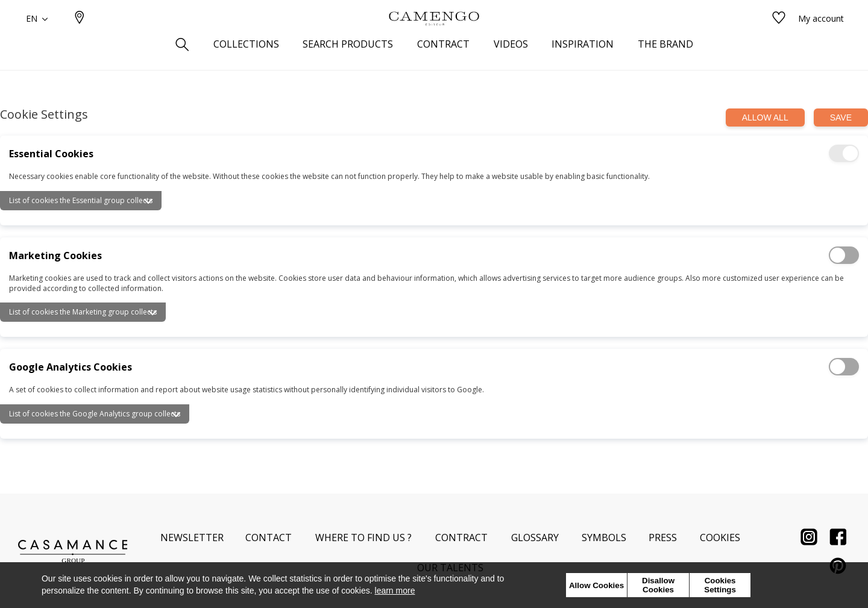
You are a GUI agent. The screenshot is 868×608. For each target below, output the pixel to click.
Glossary (535, 537)
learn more (395, 591)
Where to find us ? (363, 537)
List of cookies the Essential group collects (81, 200)
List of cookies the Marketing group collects (83, 312)
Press (663, 537)
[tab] (434, 196)
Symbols (604, 537)
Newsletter (192, 537)
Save (841, 118)
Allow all (765, 118)
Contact (269, 537)
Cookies (720, 537)
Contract (461, 537)
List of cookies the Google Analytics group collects (95, 414)
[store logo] (434, 38)
